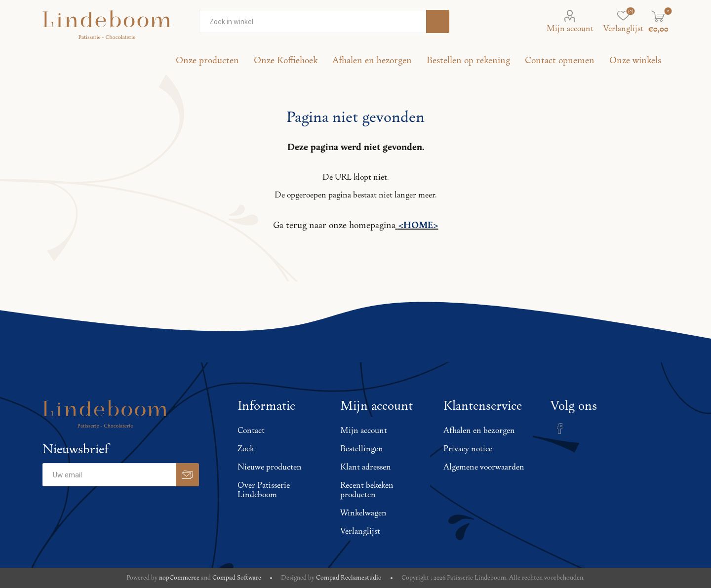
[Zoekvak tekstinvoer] (313, 21)
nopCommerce (179, 578)
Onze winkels (635, 61)
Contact (251, 431)
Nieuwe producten (270, 467)
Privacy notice (468, 449)
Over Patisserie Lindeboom (264, 490)
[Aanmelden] (109, 475)
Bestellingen (362, 449)
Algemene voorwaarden (484, 467)
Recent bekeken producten (367, 490)
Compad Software (237, 578)
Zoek (246, 449)
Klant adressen (366, 467)
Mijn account (570, 29)
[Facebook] (560, 429)
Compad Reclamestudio (349, 578)
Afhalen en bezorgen (479, 431)
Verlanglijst (360, 531)
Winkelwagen (363, 513)
